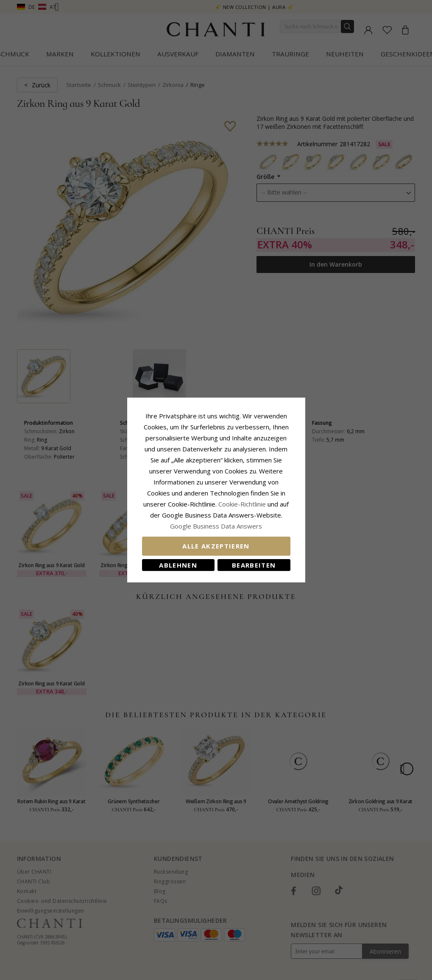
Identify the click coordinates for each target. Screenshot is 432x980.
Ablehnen (178, 565)
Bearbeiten (254, 565)
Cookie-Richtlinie (242, 504)
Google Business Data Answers (216, 526)
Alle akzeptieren (216, 546)
